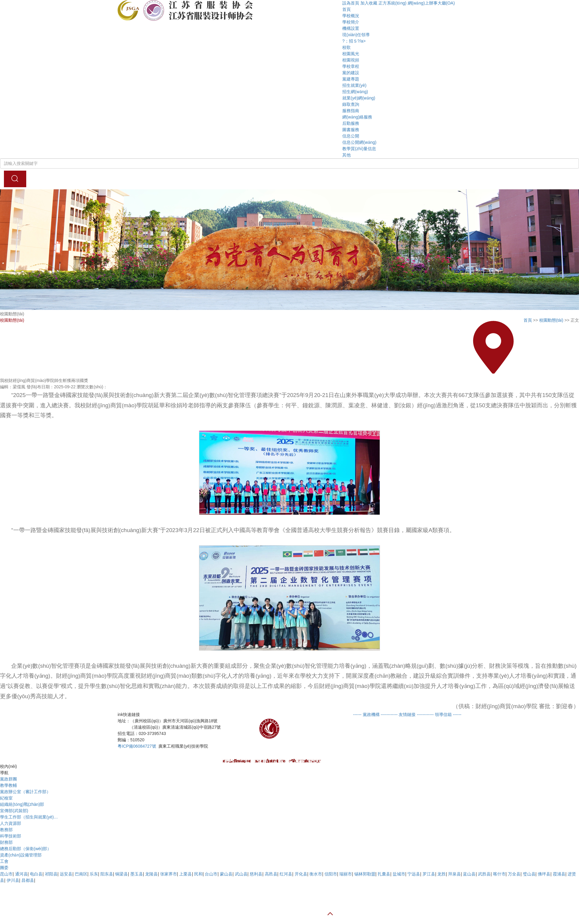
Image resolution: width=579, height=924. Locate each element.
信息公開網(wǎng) (359, 142)
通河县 (21, 874)
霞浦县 (559, 874)
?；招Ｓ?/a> (354, 41)
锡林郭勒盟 (365, 874)
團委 (4, 868)
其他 (346, 155)
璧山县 (529, 874)
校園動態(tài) (551, 320)
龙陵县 (151, 874)
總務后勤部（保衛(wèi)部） (26, 849)
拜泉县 (454, 874)
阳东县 (107, 874)
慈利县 (256, 874)
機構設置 (351, 28)
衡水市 (316, 874)
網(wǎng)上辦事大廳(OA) (431, 3)
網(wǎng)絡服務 (357, 117)
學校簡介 (351, 22)
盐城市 (399, 874)
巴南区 (81, 874)
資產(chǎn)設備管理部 (21, 855)
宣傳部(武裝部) (14, 811)
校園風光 (351, 54)
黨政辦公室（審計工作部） (25, 792)
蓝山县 (469, 874)
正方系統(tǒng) (392, 3)
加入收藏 (369, 3)
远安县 (66, 874)
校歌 (346, 47)
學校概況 (351, 16)
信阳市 (331, 874)
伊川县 (13, 880)
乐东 (94, 874)
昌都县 (28, 880)
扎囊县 (384, 874)
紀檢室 (6, 798)
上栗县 (185, 874)
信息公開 (351, 136)
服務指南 (351, 111)
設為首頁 (351, 3)
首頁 (346, 9)
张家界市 (169, 874)
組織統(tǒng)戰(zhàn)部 (22, 804)
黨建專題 (351, 79)
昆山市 (6, 874)
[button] (459, 3)
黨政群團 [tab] (8, 779)
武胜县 (484, 874)
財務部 (6, 842)
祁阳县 (51, 874)
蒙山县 (226, 874)
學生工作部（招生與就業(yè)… (29, 817)
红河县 (286, 874)
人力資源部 (11, 823)
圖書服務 (351, 130)
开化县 (301, 874)
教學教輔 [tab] (8, 785)
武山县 (241, 874)
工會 (4, 861)
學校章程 (351, 66)
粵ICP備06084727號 (137, 746)
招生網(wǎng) (355, 92)
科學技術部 (11, 836)
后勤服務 (351, 123)
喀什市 (499, 874)
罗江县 (429, 874)
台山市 (211, 874)
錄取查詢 (351, 104)
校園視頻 (351, 60)
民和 (198, 874)
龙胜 (441, 874)
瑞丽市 (346, 874)
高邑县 (271, 874)
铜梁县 (122, 874)
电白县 (36, 874)
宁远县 (414, 874)
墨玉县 (137, 874)
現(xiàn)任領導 (356, 35)
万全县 (514, 874)
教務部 (6, 830)
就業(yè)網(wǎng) (359, 98)
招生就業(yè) (354, 85)
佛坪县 (544, 874)
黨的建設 (351, 73)
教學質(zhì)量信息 (359, 149)
